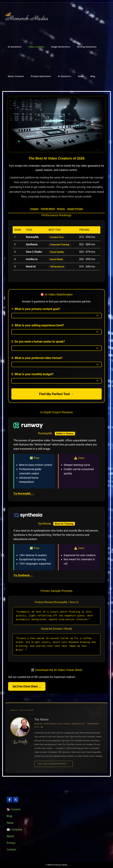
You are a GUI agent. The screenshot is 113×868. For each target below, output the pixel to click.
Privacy (11, 843)
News (10, 823)
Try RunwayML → (24, 493)
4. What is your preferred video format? (37, 358)
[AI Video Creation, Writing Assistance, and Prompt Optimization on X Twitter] (16, 800)
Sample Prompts (75, 209)
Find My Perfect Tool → (57, 394)
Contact (11, 849)
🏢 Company (14, 829)
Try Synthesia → (23, 575)
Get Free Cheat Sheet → (27, 686)
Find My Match (48, 209)
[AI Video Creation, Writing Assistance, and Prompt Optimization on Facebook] (10, 800)
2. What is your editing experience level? (38, 325)
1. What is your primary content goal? (36, 309)
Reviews (61, 209)
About (10, 836)
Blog (9, 816)
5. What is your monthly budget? (32, 374)
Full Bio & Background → (53, 764)
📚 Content (14, 809)
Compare (34, 209)
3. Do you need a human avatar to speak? (38, 342)
